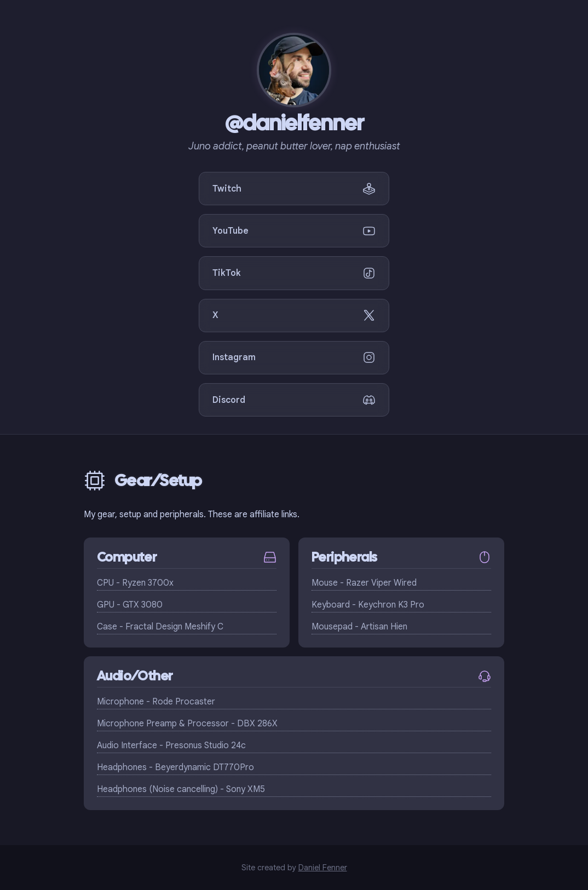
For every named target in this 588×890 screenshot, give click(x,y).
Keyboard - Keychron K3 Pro (368, 605)
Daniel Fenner (323, 868)
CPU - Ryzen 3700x (135, 583)
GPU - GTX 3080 (130, 605)
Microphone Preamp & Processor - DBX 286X (187, 724)
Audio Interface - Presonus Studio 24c (171, 745)
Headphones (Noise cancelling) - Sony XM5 (181, 789)
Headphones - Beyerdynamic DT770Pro (175, 767)
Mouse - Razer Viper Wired (364, 583)
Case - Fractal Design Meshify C (160, 627)
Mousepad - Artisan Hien (359, 627)
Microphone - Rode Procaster (156, 702)
